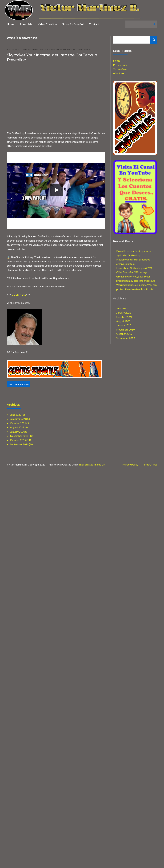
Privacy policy (121, 65)
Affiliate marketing (33, 49)
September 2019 (126, 338)
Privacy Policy (130, 465)
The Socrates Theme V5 (92, 464)
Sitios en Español (73, 24)
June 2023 (122, 308)
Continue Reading (19, 384)
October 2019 (124, 334)
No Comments (85, 49)
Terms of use (120, 69)
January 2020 (124, 325)
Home (11, 24)
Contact (94, 24)
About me (26, 24)
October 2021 (124, 317)
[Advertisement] (30, 97)
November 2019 (125, 329)
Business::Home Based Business (59, 49)
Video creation (47, 24)
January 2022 (124, 312)
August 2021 (123, 321)
